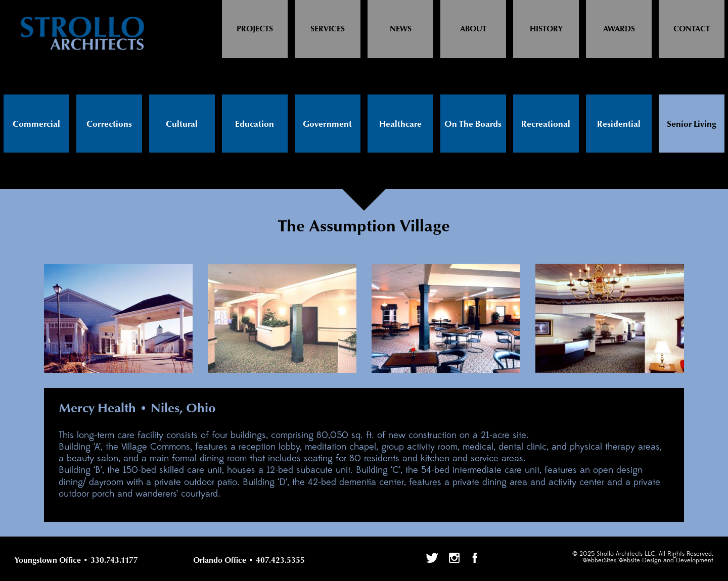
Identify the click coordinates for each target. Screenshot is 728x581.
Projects (255, 29)
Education (255, 124)
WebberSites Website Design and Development (648, 561)
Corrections (109, 124)
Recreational (546, 124)
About (473, 29)
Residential (619, 124)
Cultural (182, 124)
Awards (619, 29)
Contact (692, 29)
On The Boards (473, 124)
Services (328, 29)
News (401, 29)
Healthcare (400, 124)
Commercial (36, 124)
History (546, 29)
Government (327, 124)
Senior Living (692, 124)
